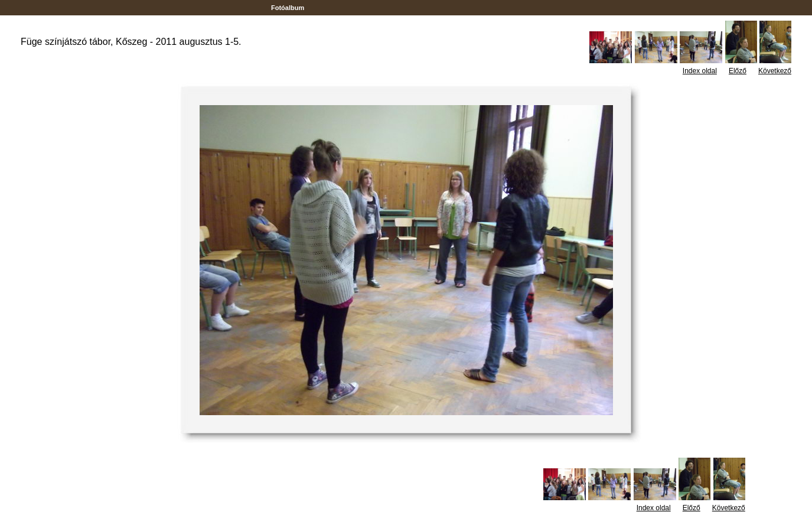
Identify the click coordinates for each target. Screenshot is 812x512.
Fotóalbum (288, 8)
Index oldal (700, 71)
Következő (775, 71)
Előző (738, 71)
